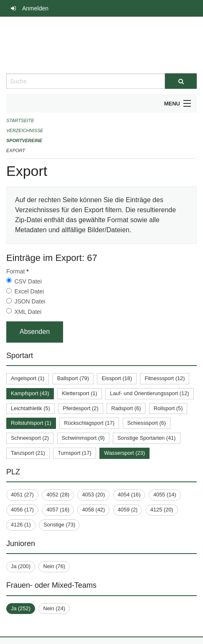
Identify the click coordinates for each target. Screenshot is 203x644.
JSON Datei (30, 301)
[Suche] (181, 81)
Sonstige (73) (59, 525)
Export (16, 150)
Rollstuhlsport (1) (31, 423)
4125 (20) (162, 510)
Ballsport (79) (73, 378)
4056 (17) (22, 510)
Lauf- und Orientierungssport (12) (149, 393)
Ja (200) (21, 566)
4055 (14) (165, 495)
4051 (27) (22, 495)
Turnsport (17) (75, 453)
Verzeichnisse (25, 130)
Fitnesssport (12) (165, 378)
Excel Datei (29, 291)
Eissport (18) (117, 378)
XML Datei (28, 312)
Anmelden (35, 8)
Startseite (20, 120)
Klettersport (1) (80, 393)
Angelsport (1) (28, 378)
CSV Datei (28, 281)
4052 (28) (58, 495)
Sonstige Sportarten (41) (146, 438)
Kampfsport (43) (30, 393)
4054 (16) (129, 495)
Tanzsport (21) (28, 453)
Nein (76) (54, 566)
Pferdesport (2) (80, 408)
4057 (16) (58, 510)
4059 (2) (128, 510)
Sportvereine (24, 140)
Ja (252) (21, 608)
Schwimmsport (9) (83, 438)
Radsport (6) (126, 408)
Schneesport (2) (30, 438)
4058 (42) (93, 510)
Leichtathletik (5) (30, 408)
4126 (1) (21, 525)
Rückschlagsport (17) (89, 423)
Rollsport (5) (168, 408)
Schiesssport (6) (147, 423)
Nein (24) (54, 608)
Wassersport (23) (124, 453)
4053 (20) (93, 495)
